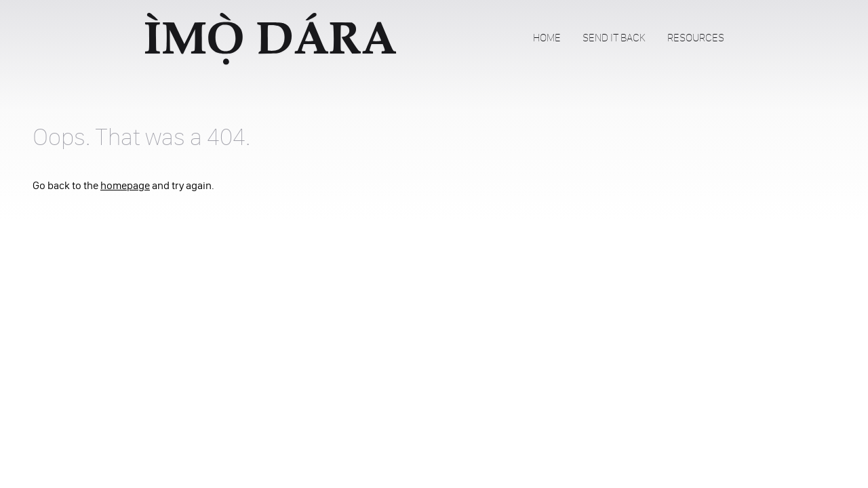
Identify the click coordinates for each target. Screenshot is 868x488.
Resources (696, 38)
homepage (125, 185)
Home (547, 38)
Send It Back (614, 38)
